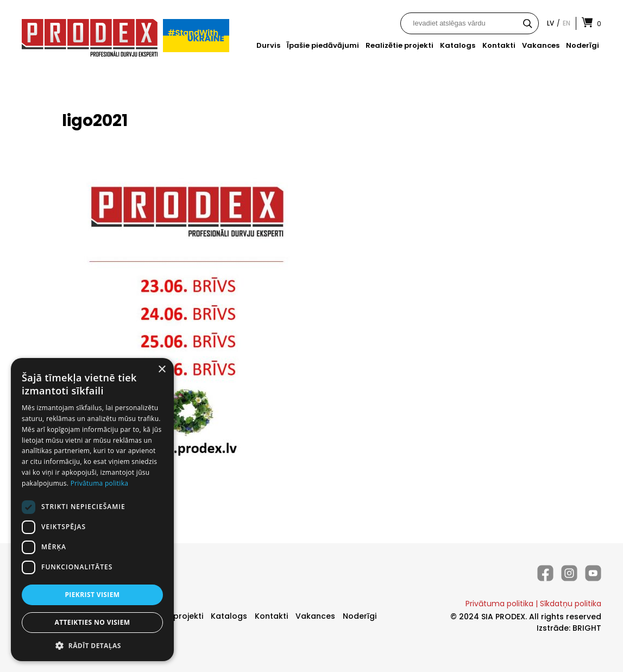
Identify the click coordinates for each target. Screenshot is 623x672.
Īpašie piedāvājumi (323, 45)
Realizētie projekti (399, 45)
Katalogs (458, 45)
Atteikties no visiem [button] (92, 622)
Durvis (268, 45)
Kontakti (499, 45)
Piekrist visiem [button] (92, 595)
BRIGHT (587, 628)
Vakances (541, 45)
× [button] (162, 370)
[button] (92, 645)
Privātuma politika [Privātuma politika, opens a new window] (100, 483)
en (567, 23)
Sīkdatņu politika (571, 604)
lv (550, 23)
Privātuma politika (499, 604)
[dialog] (92, 510)
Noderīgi (583, 45)
